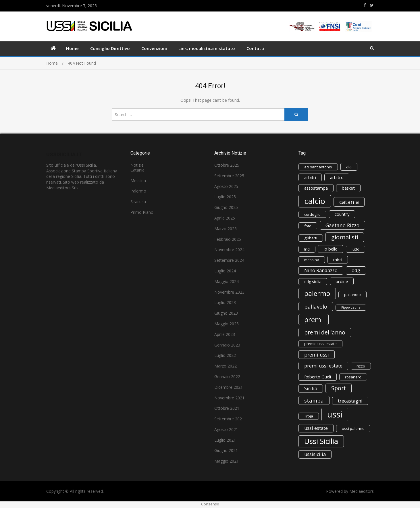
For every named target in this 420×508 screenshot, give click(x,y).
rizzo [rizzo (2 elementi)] (361, 366)
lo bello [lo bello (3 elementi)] (331, 249)
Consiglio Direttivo (110, 48)
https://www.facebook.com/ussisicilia (365, 5)
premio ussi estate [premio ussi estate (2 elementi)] (320, 344)
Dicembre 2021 (229, 387)
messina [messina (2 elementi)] (312, 260)
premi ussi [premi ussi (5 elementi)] (317, 355)
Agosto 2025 (226, 186)
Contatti (255, 48)
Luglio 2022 (225, 355)
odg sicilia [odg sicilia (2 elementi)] (313, 282)
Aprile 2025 (225, 218)
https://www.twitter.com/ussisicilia (372, 5)
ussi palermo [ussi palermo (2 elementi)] (353, 428)
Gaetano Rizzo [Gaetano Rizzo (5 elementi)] (342, 225)
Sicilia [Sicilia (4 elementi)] (311, 388)
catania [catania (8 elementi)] (349, 202)
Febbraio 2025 (228, 239)
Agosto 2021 (226, 429)
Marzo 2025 (226, 229)
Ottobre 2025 (227, 165)
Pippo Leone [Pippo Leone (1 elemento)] (351, 307)
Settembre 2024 (229, 260)
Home (72, 48)
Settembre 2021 (229, 419)
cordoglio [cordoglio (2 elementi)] (312, 214)
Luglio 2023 (225, 302)
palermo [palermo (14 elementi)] (317, 293)
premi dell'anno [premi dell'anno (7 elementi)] (325, 332)
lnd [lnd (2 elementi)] (307, 249)
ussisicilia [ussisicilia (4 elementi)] (315, 454)
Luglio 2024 (225, 271)
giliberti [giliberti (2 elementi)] (311, 238)
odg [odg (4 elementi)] (356, 270)
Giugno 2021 (226, 450)
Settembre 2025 (229, 176)
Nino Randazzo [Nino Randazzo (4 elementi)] (321, 270)
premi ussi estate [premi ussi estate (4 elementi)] (323, 366)
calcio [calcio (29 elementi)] (315, 201)
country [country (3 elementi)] (342, 214)
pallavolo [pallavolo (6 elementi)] (316, 306)
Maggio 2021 (227, 461)
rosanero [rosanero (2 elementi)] (353, 377)
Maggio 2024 (227, 281)
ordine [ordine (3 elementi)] (342, 281)
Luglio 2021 (225, 440)
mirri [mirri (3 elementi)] (338, 259)
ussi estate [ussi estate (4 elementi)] (316, 428)
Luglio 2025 (225, 197)
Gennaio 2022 (227, 377)
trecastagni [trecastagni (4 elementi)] (350, 401)
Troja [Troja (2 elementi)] (309, 416)
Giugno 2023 (226, 313)
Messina (138, 181)
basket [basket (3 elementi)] (348, 188)
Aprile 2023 (225, 334)
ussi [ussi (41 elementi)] (335, 414)
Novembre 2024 (229, 250)
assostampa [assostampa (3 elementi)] (316, 188)
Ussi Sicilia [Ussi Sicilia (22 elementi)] (321, 441)
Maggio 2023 (227, 324)
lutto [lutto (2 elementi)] (356, 249)
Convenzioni (154, 48)
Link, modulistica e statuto (207, 48)
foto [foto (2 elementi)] (308, 226)
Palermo (138, 191)
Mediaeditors (362, 491)
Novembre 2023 (229, 292)
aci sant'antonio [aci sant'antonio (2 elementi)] (318, 167)
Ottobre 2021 (227, 408)
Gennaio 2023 (227, 345)
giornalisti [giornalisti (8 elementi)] (345, 237)
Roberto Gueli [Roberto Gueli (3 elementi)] (318, 377)
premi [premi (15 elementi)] (314, 320)
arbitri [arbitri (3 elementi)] (310, 177)
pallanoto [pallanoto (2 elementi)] (352, 295)
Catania (137, 170)
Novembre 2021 (229, 398)
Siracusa (138, 202)
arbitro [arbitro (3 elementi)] (337, 177)
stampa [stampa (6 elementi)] (314, 400)
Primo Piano (142, 212)
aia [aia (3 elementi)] (349, 167)
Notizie (137, 165)
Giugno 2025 (226, 207)
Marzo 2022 (226, 366)
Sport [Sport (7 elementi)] (339, 388)
